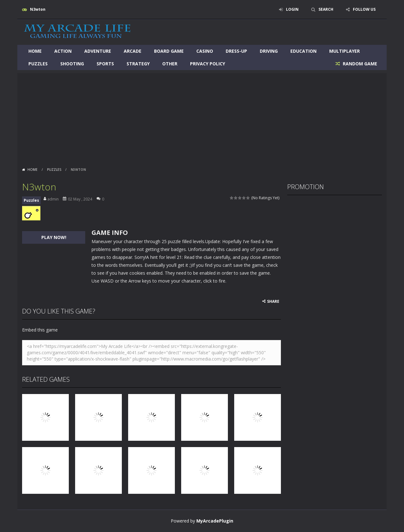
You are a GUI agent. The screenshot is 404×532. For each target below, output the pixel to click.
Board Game (169, 51)
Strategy (138, 64)
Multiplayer (345, 51)
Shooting (72, 64)
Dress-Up (236, 51)
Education (303, 51)
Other (170, 64)
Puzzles (38, 64)
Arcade (133, 51)
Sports (105, 64)
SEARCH (326, 9)
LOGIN (292, 9)
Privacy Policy (208, 64)
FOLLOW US (364, 9)
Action (63, 51)
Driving (269, 51)
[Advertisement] (202, 117)
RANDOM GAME (359, 64)
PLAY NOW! (54, 237)
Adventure (98, 51)
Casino (205, 51)
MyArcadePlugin (215, 521)
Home (35, 51)
